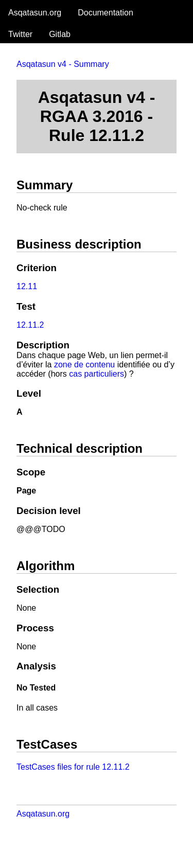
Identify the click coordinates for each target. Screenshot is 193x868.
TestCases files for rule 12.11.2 (73, 767)
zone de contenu (84, 365)
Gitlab (60, 34)
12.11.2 (30, 325)
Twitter (20, 34)
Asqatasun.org (35, 13)
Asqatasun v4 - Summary (63, 64)
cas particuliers (97, 374)
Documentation (106, 13)
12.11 (27, 286)
